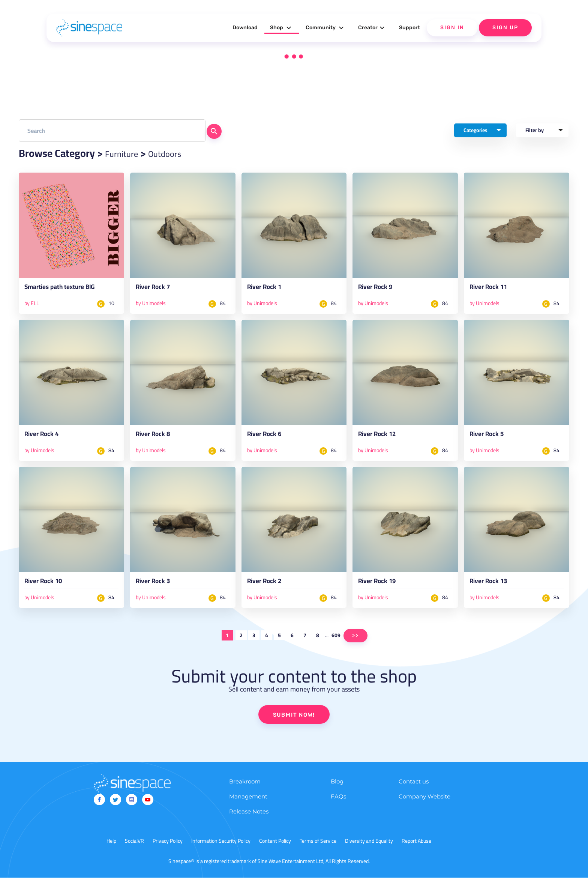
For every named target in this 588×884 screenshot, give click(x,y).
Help (111, 847)
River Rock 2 (269, 587)
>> (355, 641)
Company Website (424, 803)
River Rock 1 (269, 289)
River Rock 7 (157, 289)
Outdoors (176, 153)
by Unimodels (151, 305)
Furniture (125, 153)
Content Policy (275, 847)
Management (248, 803)
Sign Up (505, 28)
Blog (337, 788)
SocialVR (134, 847)
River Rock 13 (493, 587)
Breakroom (245, 788)
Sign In (452, 28)
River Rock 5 (491, 438)
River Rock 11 (493, 289)
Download (245, 28)
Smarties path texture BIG (70, 289)
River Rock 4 (46, 438)
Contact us (414, 788)
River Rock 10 (48, 587)
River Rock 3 (157, 587)
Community (326, 28)
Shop (282, 28)
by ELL (32, 305)
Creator (372, 28)
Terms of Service (318, 847)
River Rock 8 (157, 438)
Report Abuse (416, 847)
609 (336, 641)
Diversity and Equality (369, 847)
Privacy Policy (168, 847)
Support (409, 28)
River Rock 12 (382, 438)
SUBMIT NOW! (294, 721)
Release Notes (249, 818)
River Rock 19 (382, 587)
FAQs (338, 803)
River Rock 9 (380, 289)
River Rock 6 (269, 438)
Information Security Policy (221, 847)
